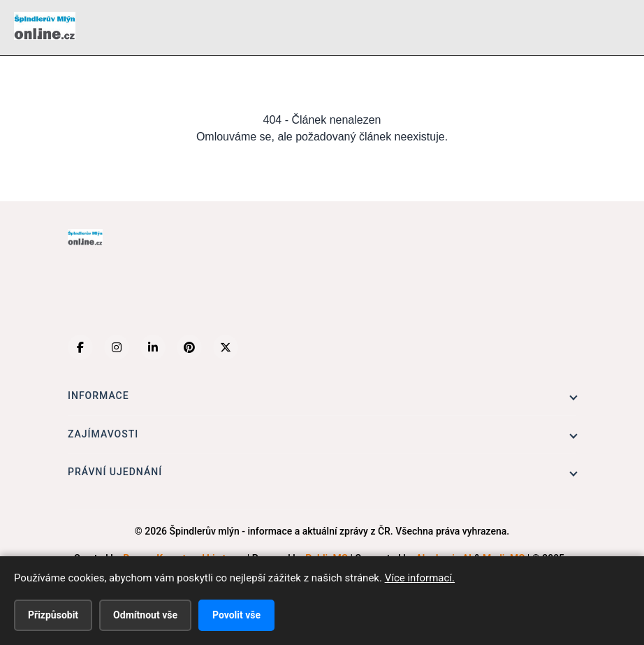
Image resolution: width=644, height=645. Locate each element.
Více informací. (420, 578)
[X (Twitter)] (226, 347)
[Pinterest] (189, 347)
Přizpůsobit (53, 615)
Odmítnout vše (145, 615)
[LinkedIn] (153, 347)
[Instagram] (117, 347)
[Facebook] (80, 347)
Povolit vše (236, 615)
